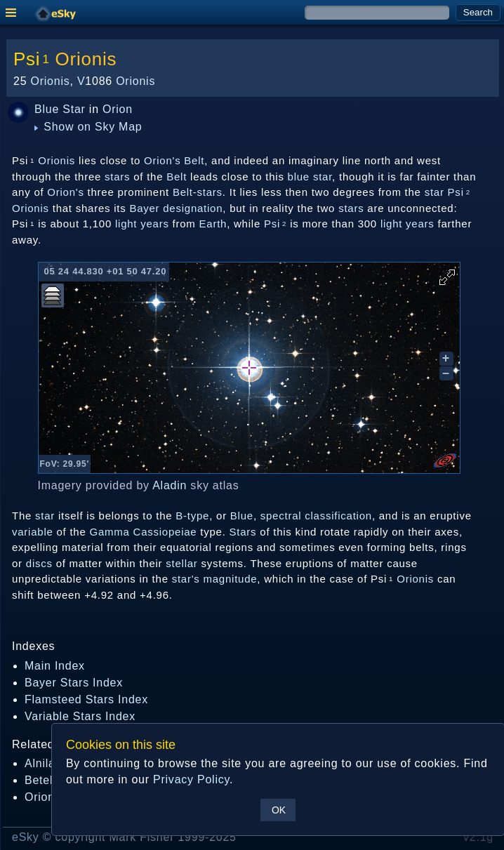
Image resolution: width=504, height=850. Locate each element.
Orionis (86, 59)
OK (279, 810)
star (323, 177)
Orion (118, 109)
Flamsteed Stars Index (86, 699)
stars (117, 177)
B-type (192, 516)
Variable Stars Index (80, 716)
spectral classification (316, 516)
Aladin (170, 485)
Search (478, 12)
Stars (243, 532)
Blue (47, 109)
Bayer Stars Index (74, 683)
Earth (213, 224)
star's (186, 579)
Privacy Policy (191, 779)
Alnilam (45, 763)
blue (299, 177)
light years (142, 224)
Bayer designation (176, 208)
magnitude (231, 579)
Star (74, 109)
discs (39, 563)
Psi (275, 224)
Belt (177, 177)
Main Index (55, 666)
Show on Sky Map (88, 127)
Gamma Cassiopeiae (144, 532)
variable (33, 532)
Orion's (65, 192)
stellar (181, 563)
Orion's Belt (174, 160)
